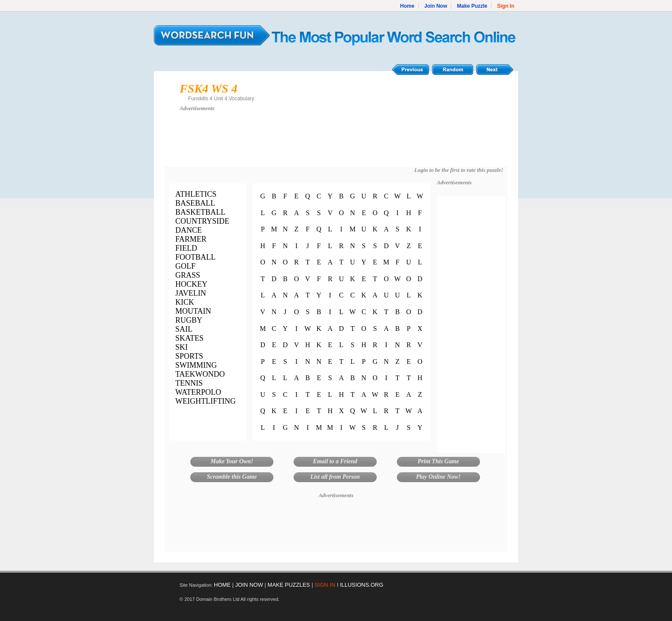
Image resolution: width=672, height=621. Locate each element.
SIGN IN (325, 585)
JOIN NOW (249, 585)
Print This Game (438, 461)
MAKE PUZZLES (289, 585)
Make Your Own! (232, 461)
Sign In (506, 6)
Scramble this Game (232, 477)
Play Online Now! (438, 477)
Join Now (436, 6)
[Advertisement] (336, 143)
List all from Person (335, 477)
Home (407, 6)
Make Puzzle (472, 6)
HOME (222, 585)
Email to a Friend (335, 461)
